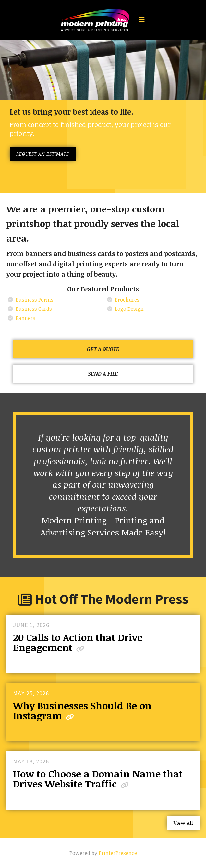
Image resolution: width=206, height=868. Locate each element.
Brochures (127, 300)
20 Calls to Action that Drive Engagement (78, 642)
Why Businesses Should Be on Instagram (82, 711)
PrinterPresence (118, 853)
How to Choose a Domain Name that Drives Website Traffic (98, 779)
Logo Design (129, 309)
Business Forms (35, 300)
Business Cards (34, 309)
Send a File (103, 374)
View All (183, 823)
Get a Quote (103, 349)
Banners (25, 318)
